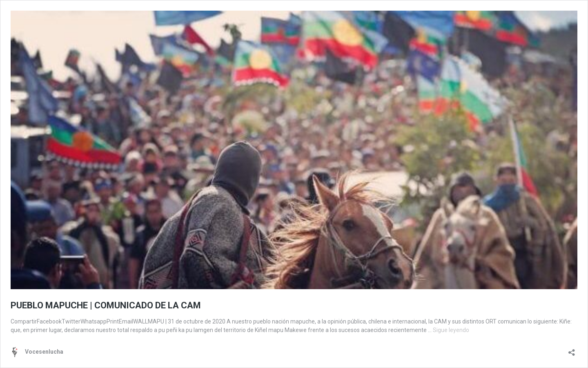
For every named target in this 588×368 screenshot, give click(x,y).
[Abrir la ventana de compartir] (572, 350)
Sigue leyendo (451, 330)
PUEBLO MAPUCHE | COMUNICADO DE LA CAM (106, 305)
